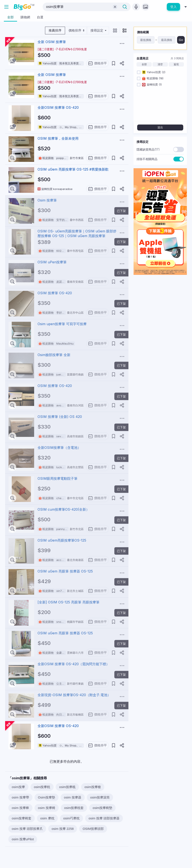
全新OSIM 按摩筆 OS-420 (58, 107)
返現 (176, 64)
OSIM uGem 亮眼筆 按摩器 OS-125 (65, 571)
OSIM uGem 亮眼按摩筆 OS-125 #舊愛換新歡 (73, 169)
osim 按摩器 (73, 797)
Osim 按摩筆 (47, 200)
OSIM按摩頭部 (93, 829)
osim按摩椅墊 (102, 808)
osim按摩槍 (93, 787)
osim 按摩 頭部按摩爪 (27, 829)
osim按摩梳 (67, 787)
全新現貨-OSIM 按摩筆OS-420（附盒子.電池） (74, 695)
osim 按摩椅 (47, 808)
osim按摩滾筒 (100, 797)
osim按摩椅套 (22, 818)
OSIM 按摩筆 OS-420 (55, 293)
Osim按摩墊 (47, 797)
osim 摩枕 (47, 818)
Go (181, 40)
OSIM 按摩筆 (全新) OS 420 (60, 417)
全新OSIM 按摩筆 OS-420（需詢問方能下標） (73, 664)
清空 (160, 64)
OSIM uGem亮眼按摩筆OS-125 (62, 540)
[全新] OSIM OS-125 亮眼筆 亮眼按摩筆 (68, 602)
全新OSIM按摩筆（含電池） (59, 448)
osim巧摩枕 (72, 818)
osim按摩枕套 (74, 808)
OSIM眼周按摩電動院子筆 (57, 478)
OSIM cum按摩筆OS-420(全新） (63, 509)
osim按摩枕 (42, 787)
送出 (160, 127)
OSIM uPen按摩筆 (52, 262)
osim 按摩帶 (20, 797)
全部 (144, 64)
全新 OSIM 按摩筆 (52, 42)
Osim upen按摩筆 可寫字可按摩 (62, 324)
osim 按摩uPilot (23, 839)
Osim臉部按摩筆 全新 (54, 355)
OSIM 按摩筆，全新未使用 (58, 138)
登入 (173, 7)
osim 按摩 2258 (63, 829)
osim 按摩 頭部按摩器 (104, 818)
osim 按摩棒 (20, 808)
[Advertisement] (160, 305)
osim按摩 (18, 787)
